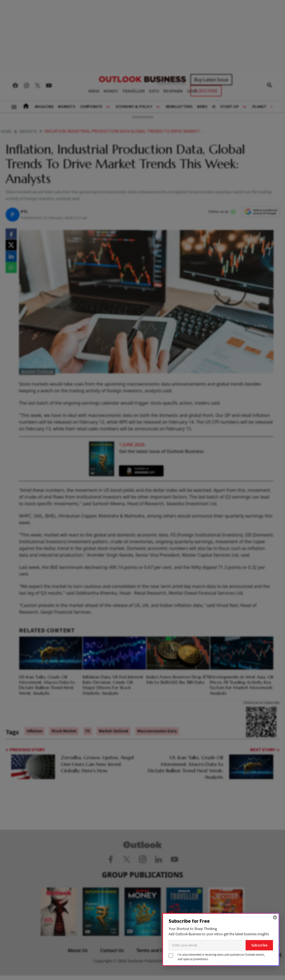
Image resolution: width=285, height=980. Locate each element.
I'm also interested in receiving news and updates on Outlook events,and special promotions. (221, 957)
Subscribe (259, 945)
